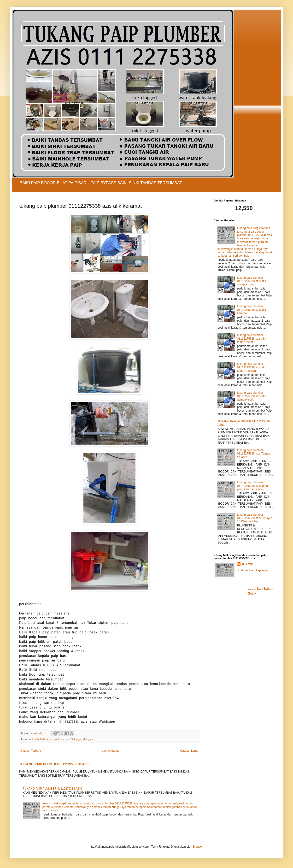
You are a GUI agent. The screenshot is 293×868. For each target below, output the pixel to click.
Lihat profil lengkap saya (252, 570)
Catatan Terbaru (31, 751)
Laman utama (111, 751)
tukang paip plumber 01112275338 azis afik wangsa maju (252, 281)
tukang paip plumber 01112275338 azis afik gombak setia (252, 396)
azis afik (247, 564)
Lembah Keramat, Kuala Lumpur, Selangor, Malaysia (63, 739)
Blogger (198, 847)
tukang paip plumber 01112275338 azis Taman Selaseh (254, 454)
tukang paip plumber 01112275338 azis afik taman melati (252, 339)
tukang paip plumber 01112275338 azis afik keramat (252, 310)
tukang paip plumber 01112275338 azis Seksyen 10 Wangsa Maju (255, 518)
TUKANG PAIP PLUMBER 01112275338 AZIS (54, 764)
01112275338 (69, 722)
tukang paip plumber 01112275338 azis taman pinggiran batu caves (253, 486)
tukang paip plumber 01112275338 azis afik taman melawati (252, 367)
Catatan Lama (189, 751)
